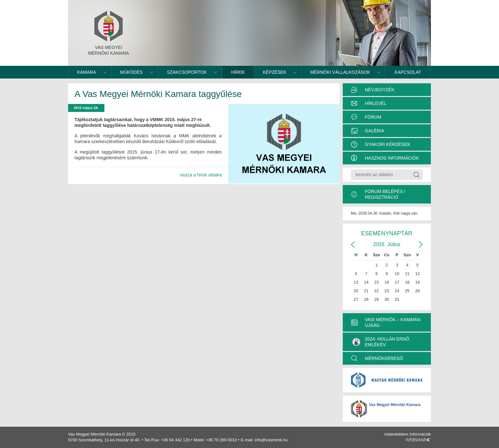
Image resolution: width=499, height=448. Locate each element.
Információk (420, 434)
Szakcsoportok (187, 72)
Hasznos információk (392, 158)
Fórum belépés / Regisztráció (385, 194)
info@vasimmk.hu (271, 440)
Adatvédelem (396, 434)
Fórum (373, 117)
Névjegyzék (380, 90)
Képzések (275, 72)
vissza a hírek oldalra (201, 175)
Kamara (86, 72)
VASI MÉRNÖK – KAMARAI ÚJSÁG (393, 322)
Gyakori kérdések (388, 144)
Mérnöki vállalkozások (340, 72)
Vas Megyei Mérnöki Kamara (395, 405)
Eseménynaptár (387, 233)
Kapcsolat (408, 72)
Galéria (375, 131)
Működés (132, 72)
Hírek (238, 72)
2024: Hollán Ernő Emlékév (381, 342)
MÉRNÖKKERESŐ (384, 358)
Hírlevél (376, 103)
